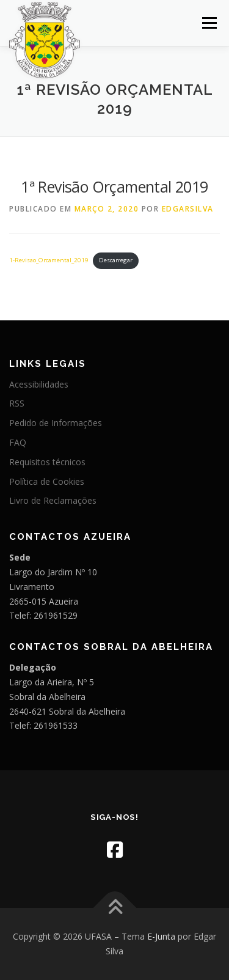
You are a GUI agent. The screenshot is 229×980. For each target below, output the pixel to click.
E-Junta (161, 936)
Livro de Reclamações (53, 500)
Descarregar (116, 260)
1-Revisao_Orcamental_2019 (49, 260)
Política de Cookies (47, 481)
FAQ (18, 442)
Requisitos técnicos (47, 462)
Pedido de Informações (56, 423)
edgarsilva (188, 209)
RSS (17, 403)
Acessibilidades (39, 384)
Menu (209, 23)
